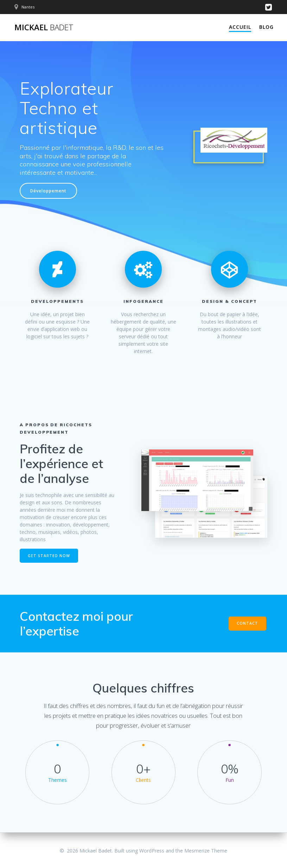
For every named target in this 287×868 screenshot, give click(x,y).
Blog (266, 27)
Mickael (44, 27)
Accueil (240, 27)
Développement (48, 191)
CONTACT (247, 623)
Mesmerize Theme (206, 851)
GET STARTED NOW (49, 556)
